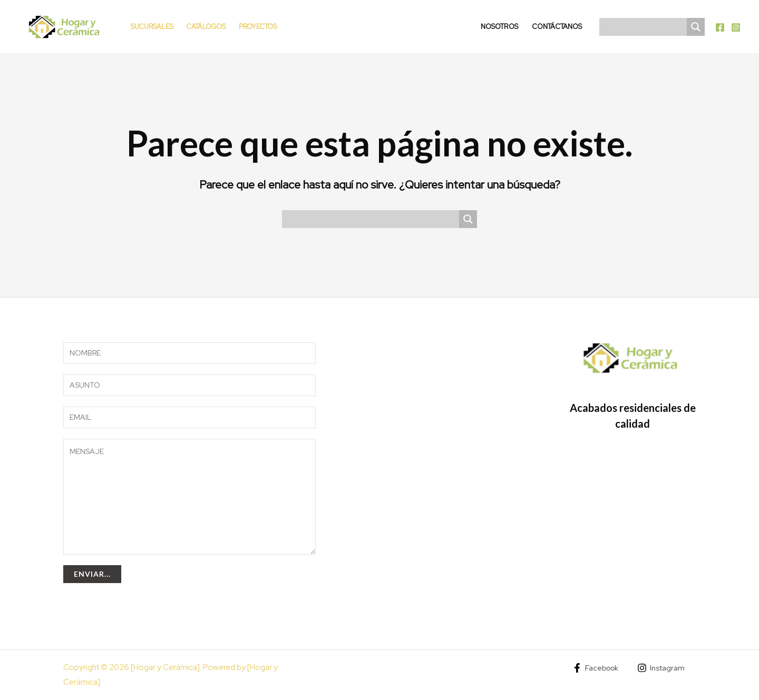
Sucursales (152, 27)
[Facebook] (720, 27)
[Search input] (646, 27)
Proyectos (258, 27)
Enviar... (92, 574)
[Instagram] (736, 27)
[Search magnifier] (696, 27)
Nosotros (499, 27)
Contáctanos (557, 27)
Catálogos (206, 27)
